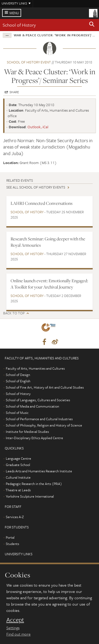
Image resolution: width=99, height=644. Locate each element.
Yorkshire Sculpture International (30, 496)
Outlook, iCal (38, 127)
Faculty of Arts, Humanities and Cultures (35, 368)
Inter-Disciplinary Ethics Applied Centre (34, 438)
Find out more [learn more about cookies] (18, 634)
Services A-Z (15, 517)
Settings (13, 628)
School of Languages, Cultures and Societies (38, 400)
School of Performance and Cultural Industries (39, 419)
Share (14, 92)
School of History (19, 25)
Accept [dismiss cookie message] (15, 620)
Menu (14, 13)
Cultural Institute (18, 477)
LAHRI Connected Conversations (42, 203)
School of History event (29, 62)
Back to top (14, 313)
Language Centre (18, 458)
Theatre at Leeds (18, 490)
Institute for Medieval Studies (27, 432)
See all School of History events (36, 187)
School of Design (18, 375)
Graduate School (18, 465)
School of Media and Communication (32, 406)
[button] (92, 25)
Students (12, 544)
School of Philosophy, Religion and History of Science (44, 425)
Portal (10, 537)
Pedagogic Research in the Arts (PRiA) (34, 484)
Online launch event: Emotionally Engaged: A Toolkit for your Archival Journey (49, 284)
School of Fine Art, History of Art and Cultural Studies (45, 387)
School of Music (17, 413)
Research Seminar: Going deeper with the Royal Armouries (48, 242)
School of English (18, 381)
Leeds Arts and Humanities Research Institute (39, 471)
